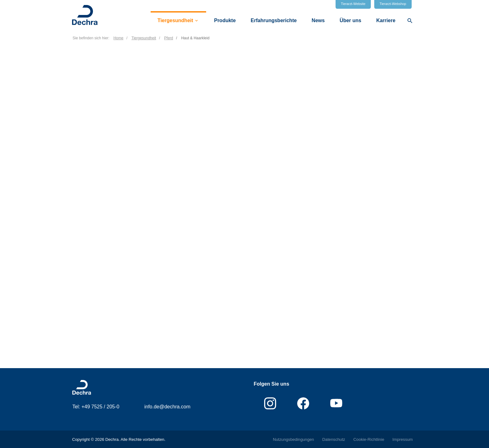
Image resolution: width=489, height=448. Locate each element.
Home (119, 38)
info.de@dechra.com (167, 407)
